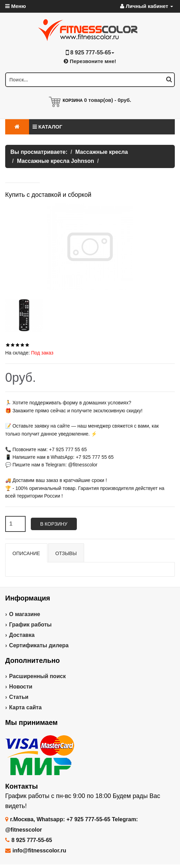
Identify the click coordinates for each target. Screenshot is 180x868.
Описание (26, 553)
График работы (30, 625)
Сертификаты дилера (39, 645)
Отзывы (66, 553)
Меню (16, 6)
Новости (21, 687)
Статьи (19, 697)
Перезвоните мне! (90, 61)
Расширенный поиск (37, 676)
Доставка (22, 635)
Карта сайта (25, 707)
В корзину (54, 524)
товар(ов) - (108, 100)
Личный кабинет (147, 6)
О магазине (25, 614)
